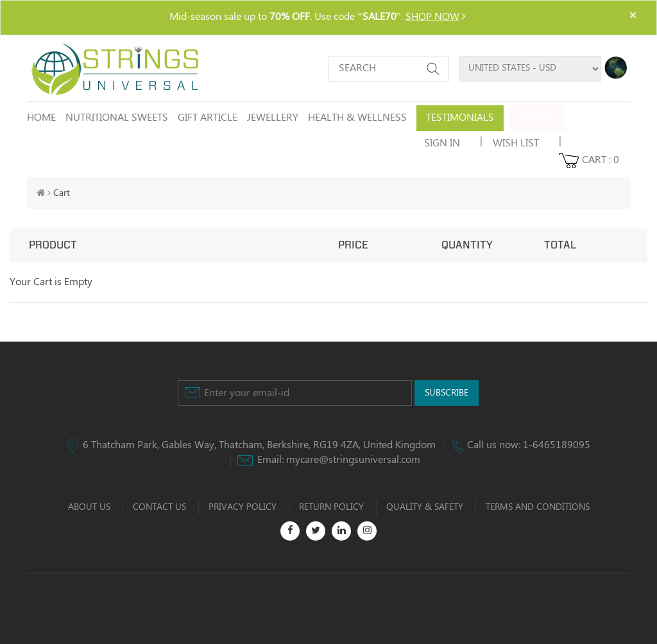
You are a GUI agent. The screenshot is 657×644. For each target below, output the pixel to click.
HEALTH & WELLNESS (357, 118)
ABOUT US (89, 507)
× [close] (633, 16)
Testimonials (460, 118)
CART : (589, 161)
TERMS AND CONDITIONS (538, 507)
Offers (537, 118)
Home (41, 118)
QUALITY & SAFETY (425, 507)
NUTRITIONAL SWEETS (117, 118)
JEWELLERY (273, 118)
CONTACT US (159, 507)
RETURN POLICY (331, 507)
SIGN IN (442, 144)
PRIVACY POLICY (243, 507)
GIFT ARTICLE (208, 118)
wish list (516, 144)
